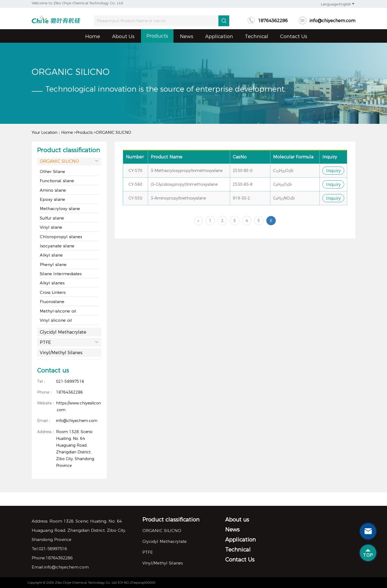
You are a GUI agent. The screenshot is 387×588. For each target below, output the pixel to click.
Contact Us (294, 36)
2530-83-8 (243, 184)
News (187, 36)
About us (123, 36)
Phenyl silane (53, 265)
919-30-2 (241, 198)
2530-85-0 (243, 171)
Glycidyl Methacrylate (63, 332)
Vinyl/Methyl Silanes (61, 353)
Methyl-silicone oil (58, 311)
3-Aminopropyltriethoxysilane (178, 198)
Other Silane (53, 172)
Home (93, 36)
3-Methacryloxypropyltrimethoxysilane (187, 171)
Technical (257, 36)
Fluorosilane (52, 302)
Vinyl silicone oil (56, 320)
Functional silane (57, 181)
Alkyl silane (51, 255)
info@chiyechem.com (327, 21)
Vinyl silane (51, 227)
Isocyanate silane (57, 246)
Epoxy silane (53, 199)
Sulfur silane (52, 218)
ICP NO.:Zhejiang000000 (136, 582)
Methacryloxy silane (60, 209)
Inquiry (333, 171)
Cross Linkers (53, 292)
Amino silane (53, 190)
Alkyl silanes (52, 283)
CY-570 (135, 171)
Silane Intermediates (61, 274)
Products (157, 36)
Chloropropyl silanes (61, 237)
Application (219, 36)
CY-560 (135, 184)
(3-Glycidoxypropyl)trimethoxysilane (184, 184)
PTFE (69, 342)
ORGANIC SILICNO (114, 132)
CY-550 (135, 198)
